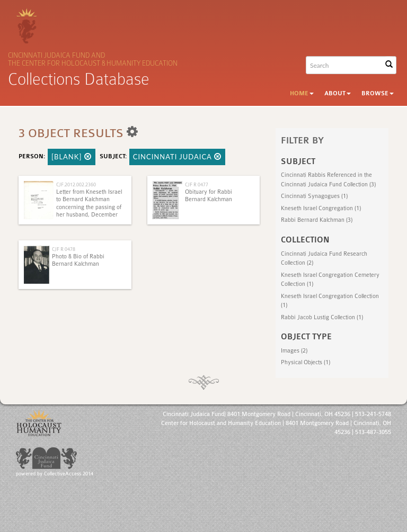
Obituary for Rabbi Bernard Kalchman (209, 196)
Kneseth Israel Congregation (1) (321, 208)
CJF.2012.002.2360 (76, 184)
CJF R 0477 (197, 184)
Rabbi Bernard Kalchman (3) (317, 220)
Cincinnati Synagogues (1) (314, 196)
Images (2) (294, 351)
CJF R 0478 (64, 249)
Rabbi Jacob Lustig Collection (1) (322, 317)
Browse (378, 93)
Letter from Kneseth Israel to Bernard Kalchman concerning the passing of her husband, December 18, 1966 (89, 207)
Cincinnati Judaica (177, 157)
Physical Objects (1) (306, 362)
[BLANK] (72, 157)
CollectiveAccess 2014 (69, 474)
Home (302, 93)
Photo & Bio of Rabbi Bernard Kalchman (78, 260)
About (338, 93)
